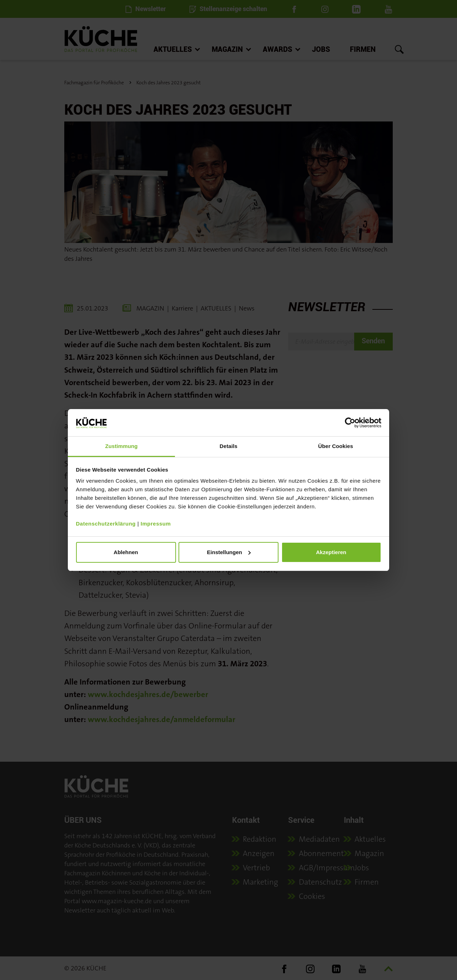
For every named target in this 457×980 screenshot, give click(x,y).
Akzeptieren (331, 552)
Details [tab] (228, 446)
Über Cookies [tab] (336, 446)
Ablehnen (126, 552)
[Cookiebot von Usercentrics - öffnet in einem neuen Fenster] (350, 423)
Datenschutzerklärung (106, 524)
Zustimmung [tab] (122, 446)
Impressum (156, 524)
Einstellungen (229, 552)
